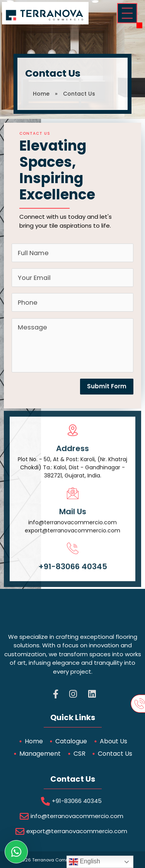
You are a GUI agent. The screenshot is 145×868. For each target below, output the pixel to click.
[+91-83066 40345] (73, 559)
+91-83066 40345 (73, 577)
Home (41, 94)
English (84, 862)
